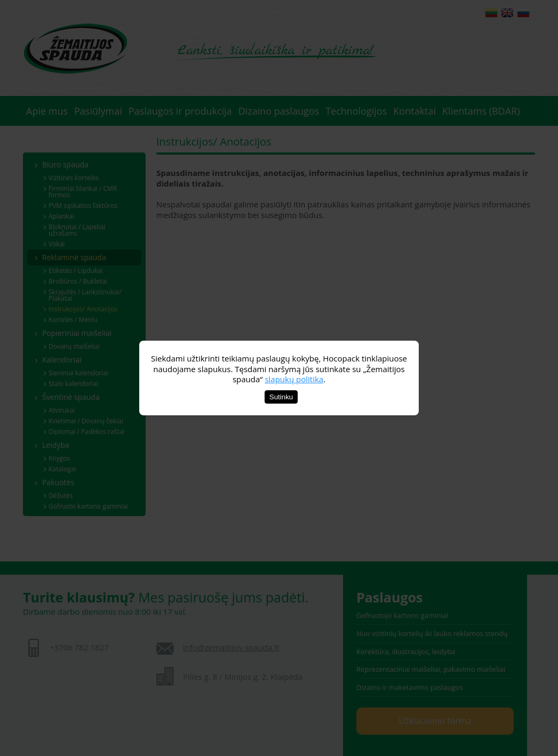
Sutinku (281, 397)
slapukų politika (294, 379)
